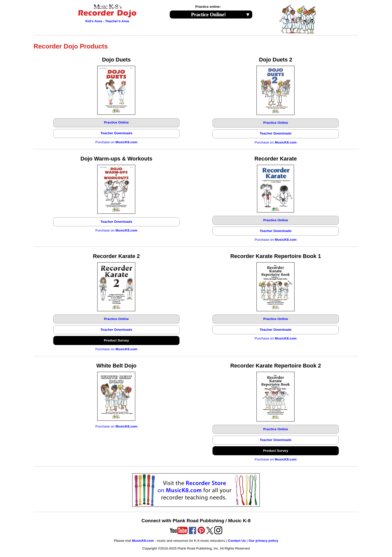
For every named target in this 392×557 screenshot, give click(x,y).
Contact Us (237, 541)
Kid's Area (94, 21)
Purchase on (116, 142)
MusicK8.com (143, 541)
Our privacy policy (263, 541)
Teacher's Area (117, 21)
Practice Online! (221, 14)
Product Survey (116, 340)
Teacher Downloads (116, 133)
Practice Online (116, 122)
